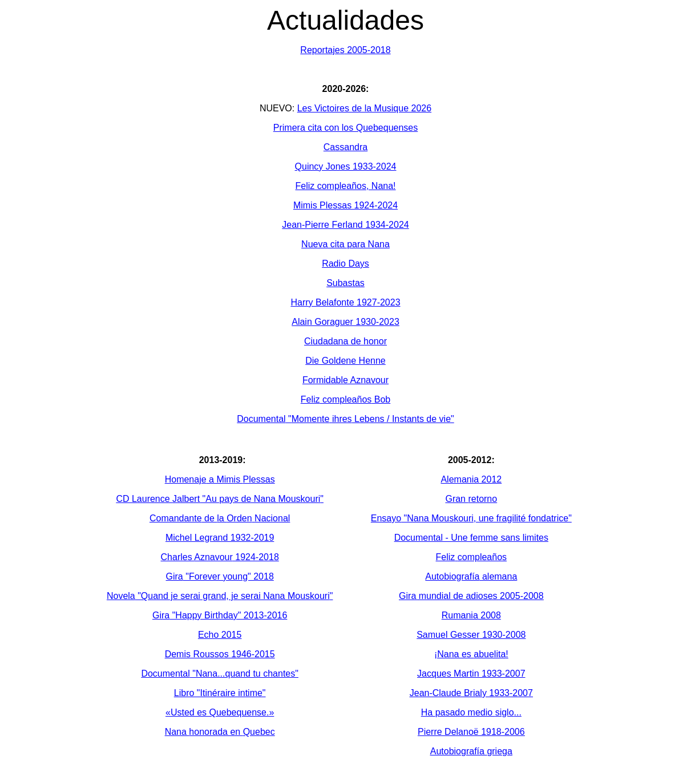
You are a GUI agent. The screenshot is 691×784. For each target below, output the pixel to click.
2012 (471, 479)
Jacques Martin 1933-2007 (471, 674)
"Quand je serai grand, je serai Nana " (220, 596)
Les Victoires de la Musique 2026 (364, 108)
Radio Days (345, 264)
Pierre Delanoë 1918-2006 (471, 732)
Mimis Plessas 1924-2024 (345, 205)
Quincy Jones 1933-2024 (346, 166)
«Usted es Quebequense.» (220, 712)
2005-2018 (345, 50)
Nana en (220, 732)
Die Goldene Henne (345, 361)
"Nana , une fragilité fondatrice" (471, 518)
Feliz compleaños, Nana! (345, 186)
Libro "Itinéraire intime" (220, 693)
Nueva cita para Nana (345, 244)
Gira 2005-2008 (471, 596)
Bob (345, 399)
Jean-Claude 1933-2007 (471, 693)
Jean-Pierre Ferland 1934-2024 (345, 225)
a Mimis (220, 479)
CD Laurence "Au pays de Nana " (220, 499)
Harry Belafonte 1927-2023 (345, 302)
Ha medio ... (471, 712)
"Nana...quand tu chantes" (220, 674)
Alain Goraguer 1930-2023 (345, 322)
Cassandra (345, 147)
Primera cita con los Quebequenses (345, 128)
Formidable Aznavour (345, 380)
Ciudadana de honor (345, 341)
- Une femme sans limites (471, 538)
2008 (471, 615)
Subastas (345, 283)
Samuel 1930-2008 (471, 635)
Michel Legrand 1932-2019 (220, 538)
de (220, 518)
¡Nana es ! (471, 654)
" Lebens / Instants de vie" (345, 419)
